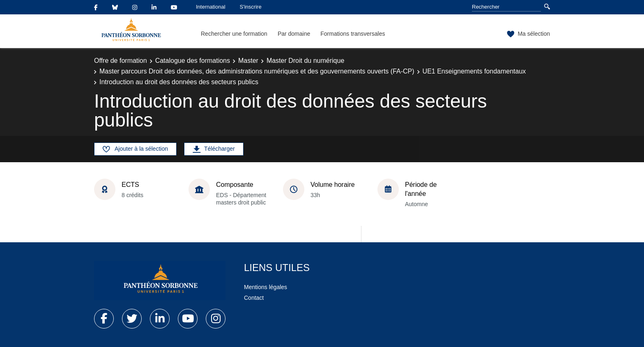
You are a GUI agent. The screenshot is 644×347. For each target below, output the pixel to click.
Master (248, 61)
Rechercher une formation (234, 34)
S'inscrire (251, 7)
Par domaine (294, 34)
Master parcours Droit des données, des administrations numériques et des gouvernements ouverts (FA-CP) (257, 71)
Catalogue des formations (193, 61)
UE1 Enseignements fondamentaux (474, 71)
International (211, 7)
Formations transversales (353, 34)
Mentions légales (266, 287)
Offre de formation (121, 61)
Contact (254, 298)
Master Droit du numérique (305, 61)
